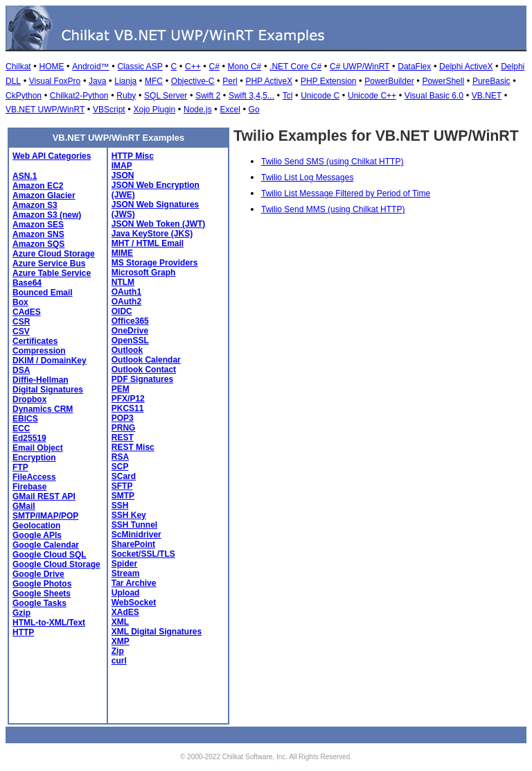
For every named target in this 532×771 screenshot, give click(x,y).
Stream (126, 573)
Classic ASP (140, 67)
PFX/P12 (128, 399)
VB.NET (487, 96)
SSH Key (129, 515)
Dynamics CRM (43, 409)
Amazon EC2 (38, 186)
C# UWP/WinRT (360, 67)
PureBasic (491, 81)
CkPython (24, 96)
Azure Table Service (52, 273)
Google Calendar (46, 545)
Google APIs (37, 535)
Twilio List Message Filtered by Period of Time (346, 193)
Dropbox (29, 399)
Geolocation (36, 526)
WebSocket (134, 603)
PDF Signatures (142, 379)
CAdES (27, 312)
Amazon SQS (38, 244)
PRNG (124, 428)
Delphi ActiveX (466, 67)
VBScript (109, 110)
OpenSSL (130, 340)
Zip (118, 651)
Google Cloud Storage (56, 564)
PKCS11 (128, 408)
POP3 (123, 418)
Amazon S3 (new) (47, 215)
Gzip (21, 613)
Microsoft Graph (144, 272)
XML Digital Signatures (157, 632)
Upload (126, 593)
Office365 (130, 321)
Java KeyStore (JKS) (152, 234)
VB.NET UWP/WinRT (45, 110)
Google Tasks (39, 603)
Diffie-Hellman (41, 380)
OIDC (122, 311)
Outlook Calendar (146, 360)
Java (97, 81)
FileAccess (34, 477)
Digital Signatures (48, 390)
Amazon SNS (38, 234)
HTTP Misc (133, 156)
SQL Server (166, 96)
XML (120, 622)
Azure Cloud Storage (54, 254)
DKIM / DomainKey (50, 361)
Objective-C (193, 81)
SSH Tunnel (134, 525)
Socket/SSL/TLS (143, 554)
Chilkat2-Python (79, 96)
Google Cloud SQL (50, 555)
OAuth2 (126, 302)
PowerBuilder (389, 81)
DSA (21, 370)
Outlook (127, 350)
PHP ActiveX (269, 81)
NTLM (123, 282)
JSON (123, 175)
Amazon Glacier (44, 196)
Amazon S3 (35, 205)
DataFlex (414, 67)
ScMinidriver (136, 535)
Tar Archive (134, 583)
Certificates (35, 341)
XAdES (125, 612)
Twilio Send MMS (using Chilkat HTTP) (333, 209)
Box (20, 302)
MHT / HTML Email (148, 243)
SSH (120, 505)
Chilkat (18, 67)
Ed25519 (29, 438)
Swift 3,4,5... (251, 96)
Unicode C (320, 96)
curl (119, 661)
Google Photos (42, 584)
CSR (21, 322)
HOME (51, 67)
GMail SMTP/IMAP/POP (45, 511)
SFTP (122, 486)
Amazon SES (38, 225)
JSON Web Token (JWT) (159, 224)
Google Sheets (42, 594)
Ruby (126, 96)
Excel (230, 110)
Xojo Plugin (154, 110)
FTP (20, 467)
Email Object (38, 448)
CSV (21, 331)
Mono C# (245, 67)
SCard (124, 476)
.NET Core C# (295, 67)
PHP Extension (329, 81)
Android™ (90, 67)
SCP (120, 467)
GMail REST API (44, 496)
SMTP (123, 496)
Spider (124, 564)
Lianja (125, 81)
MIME (122, 253)
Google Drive (38, 574)
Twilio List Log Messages (307, 177)
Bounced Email (43, 293)
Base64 (27, 283)
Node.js (198, 110)
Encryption (34, 458)
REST (123, 438)
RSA (120, 457)
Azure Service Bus (49, 263)
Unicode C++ (372, 96)
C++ (193, 67)
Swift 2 (208, 96)
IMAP (122, 166)
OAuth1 (126, 292)
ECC (21, 428)
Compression (39, 351)
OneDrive (130, 331)
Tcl (288, 96)
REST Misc (133, 447)
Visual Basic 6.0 (434, 96)
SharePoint (133, 544)
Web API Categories (52, 156)
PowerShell (443, 81)
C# (214, 67)
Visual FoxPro (55, 81)
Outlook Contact (144, 370)
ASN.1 (25, 176)
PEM (121, 389)
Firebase (29, 487)
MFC (154, 81)
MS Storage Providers (155, 263)
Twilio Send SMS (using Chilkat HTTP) (332, 162)
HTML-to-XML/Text (49, 623)
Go (254, 110)
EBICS (25, 419)
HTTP (23, 632)
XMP (121, 641)
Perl (230, 81)
